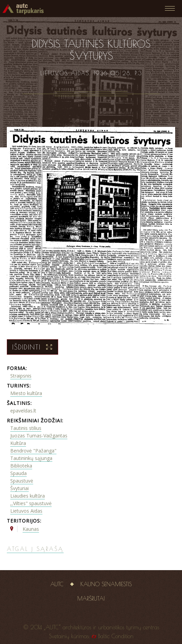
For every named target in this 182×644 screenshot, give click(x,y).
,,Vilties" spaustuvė (31, 503)
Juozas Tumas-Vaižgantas (39, 436)
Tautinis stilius (26, 428)
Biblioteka (21, 466)
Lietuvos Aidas (26, 511)
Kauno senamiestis (106, 584)
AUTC (57, 584)
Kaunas (31, 529)
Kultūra (18, 443)
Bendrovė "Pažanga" (33, 451)
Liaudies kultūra (28, 496)
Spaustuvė (22, 481)
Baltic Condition (116, 636)
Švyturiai (19, 488)
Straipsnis (21, 376)
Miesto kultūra (26, 393)
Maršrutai (91, 599)
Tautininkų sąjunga (31, 458)
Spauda (18, 473)
